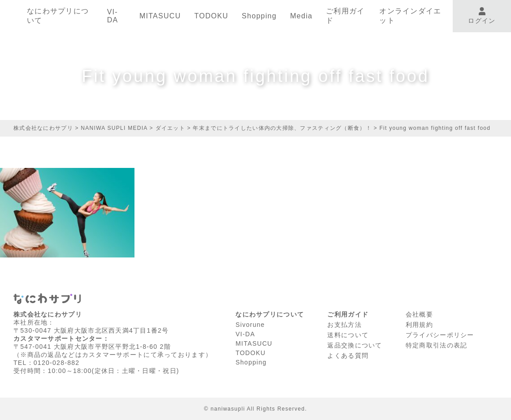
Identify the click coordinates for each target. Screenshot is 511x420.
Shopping (259, 16)
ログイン (482, 16)
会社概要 (419, 314)
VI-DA (113, 16)
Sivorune (250, 325)
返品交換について (355, 345)
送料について (348, 335)
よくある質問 (348, 356)
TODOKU (211, 16)
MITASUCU (160, 16)
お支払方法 (344, 325)
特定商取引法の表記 (437, 345)
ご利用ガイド (345, 16)
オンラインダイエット (410, 16)
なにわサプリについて (58, 16)
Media (301, 16)
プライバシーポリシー (440, 335)
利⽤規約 (419, 325)
